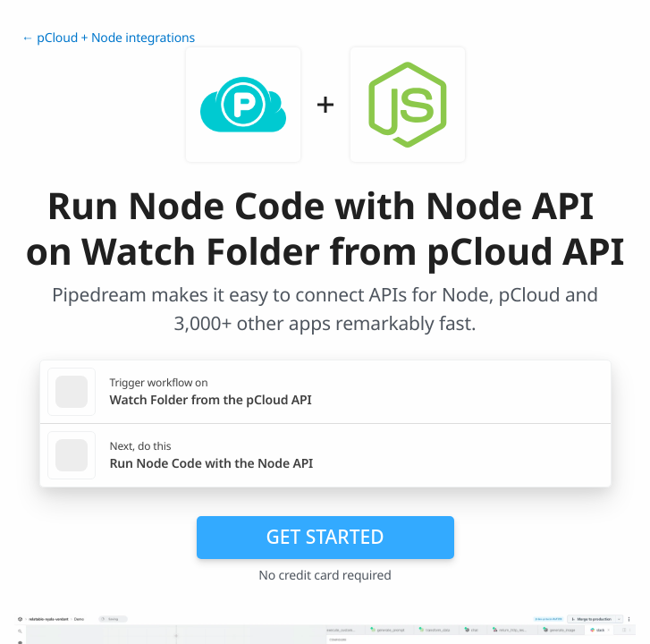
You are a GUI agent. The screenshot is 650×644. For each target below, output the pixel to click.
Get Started (325, 537)
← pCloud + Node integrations (108, 38)
